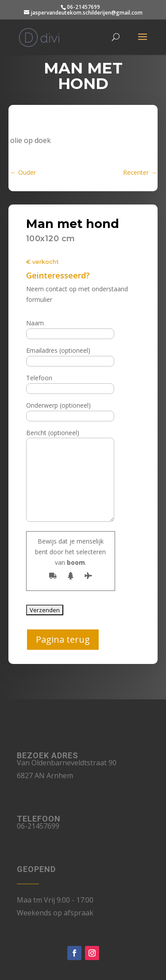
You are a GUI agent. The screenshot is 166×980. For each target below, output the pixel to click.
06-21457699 (83, 7)
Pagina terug (63, 639)
